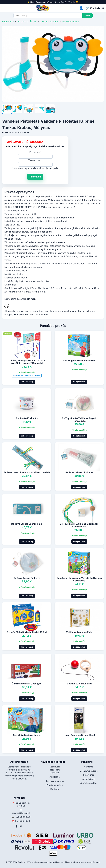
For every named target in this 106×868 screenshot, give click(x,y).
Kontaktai (55, 789)
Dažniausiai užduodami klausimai (55, 770)
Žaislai (33, 22)
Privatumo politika (55, 785)
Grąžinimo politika (89, 783)
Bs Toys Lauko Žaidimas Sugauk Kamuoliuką (79, 420)
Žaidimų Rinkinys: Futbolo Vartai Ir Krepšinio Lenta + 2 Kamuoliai (27, 362)
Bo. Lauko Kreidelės (27, 418)
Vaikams (22, 22)
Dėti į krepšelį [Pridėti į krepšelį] (27, 382)
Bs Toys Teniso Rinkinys (27, 578)
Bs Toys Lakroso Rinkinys (79, 472)
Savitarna (89, 767)
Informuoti (35, 177)
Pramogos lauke (70, 22)
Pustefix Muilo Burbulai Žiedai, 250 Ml (27, 632)
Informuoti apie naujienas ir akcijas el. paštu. (37, 168)
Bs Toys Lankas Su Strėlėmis (27, 524)
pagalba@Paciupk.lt (21, 813)
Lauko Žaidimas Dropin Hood (79, 735)
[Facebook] (16, 826)
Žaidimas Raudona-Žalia (79, 632)
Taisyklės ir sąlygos (55, 781)
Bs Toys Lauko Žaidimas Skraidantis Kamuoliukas (79, 525)
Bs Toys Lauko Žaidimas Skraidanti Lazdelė (27, 472)
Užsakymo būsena (89, 771)
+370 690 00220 (22, 817)
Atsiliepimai (55, 777)
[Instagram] (20, 826)
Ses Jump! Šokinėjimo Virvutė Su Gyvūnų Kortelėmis (79, 579)
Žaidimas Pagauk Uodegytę (27, 684)
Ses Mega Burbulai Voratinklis (79, 360)
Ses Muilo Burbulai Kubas (27, 735)
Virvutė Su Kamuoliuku (79, 684)
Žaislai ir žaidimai (49, 22)
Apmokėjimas (89, 779)
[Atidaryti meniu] (4, 8)
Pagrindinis (8, 22)
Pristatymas (89, 775)
